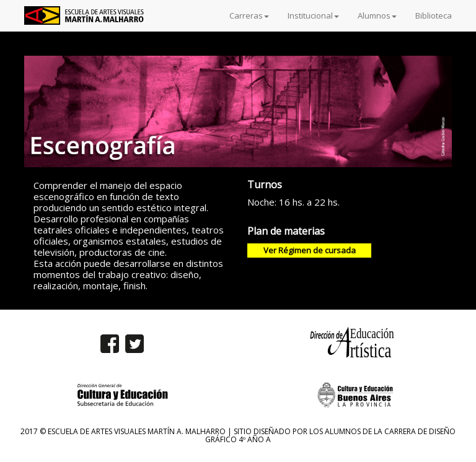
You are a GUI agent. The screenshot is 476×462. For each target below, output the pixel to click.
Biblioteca (434, 15)
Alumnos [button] (377, 15)
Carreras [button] (249, 15)
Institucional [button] (313, 15)
